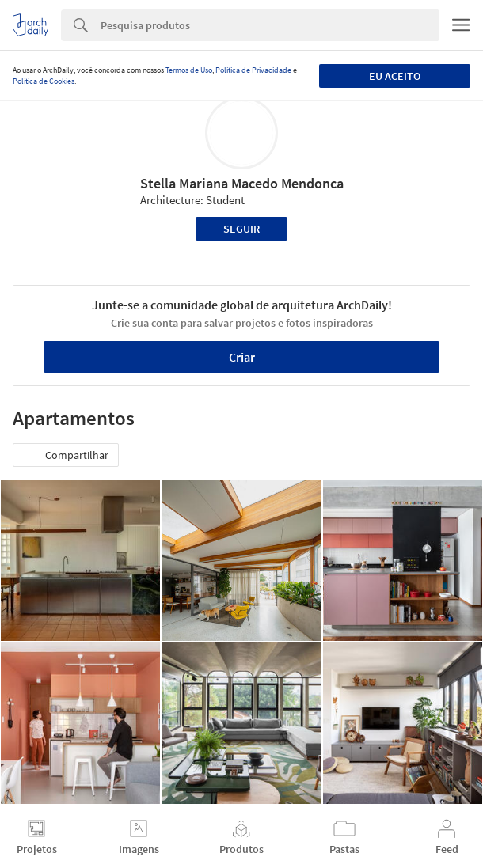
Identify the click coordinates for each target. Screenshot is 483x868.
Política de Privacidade (253, 70)
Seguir (241, 229)
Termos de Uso (189, 70)
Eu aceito (395, 76)
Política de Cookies (44, 81)
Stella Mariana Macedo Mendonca (242, 183)
